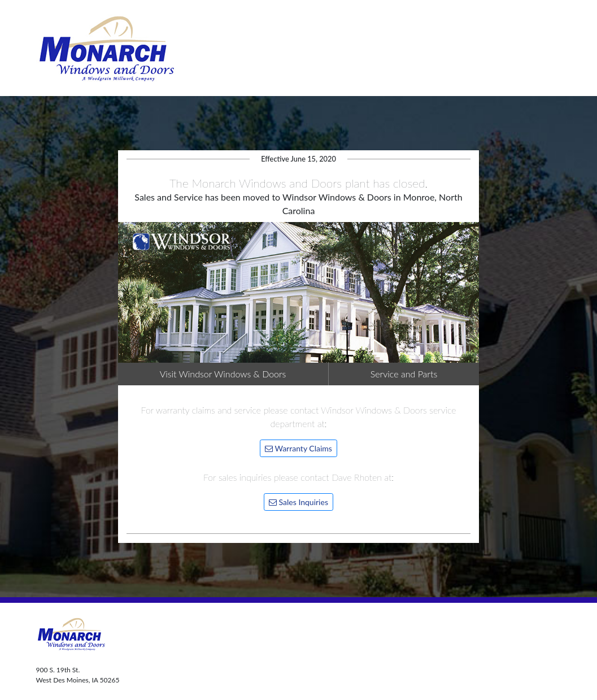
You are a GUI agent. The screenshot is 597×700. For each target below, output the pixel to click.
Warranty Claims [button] (298, 448)
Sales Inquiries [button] (298, 502)
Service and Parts (404, 374)
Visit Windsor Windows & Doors (223, 374)
